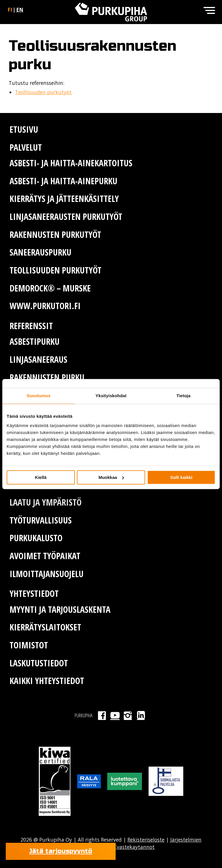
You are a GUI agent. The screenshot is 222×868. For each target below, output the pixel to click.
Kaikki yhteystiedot (47, 681)
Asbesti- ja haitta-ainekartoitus (71, 163)
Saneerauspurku (40, 252)
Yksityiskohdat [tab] (111, 396)
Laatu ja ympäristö (46, 502)
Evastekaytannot (134, 847)
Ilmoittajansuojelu (47, 574)
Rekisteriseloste (146, 840)
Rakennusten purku (47, 377)
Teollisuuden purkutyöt (43, 92)
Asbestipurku (35, 341)
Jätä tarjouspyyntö (61, 851)
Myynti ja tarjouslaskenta (60, 609)
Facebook (102, 715)
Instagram (128, 715)
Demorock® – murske (50, 288)
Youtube (115, 715)
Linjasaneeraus (38, 359)
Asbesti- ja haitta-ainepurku (63, 181)
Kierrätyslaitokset (45, 627)
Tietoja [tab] (183, 396)
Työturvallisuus (41, 520)
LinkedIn (141, 715)
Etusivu (24, 129)
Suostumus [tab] (39, 396)
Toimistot (29, 645)
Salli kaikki (181, 477)
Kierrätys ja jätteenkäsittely (64, 199)
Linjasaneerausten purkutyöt (66, 217)
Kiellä (41, 477)
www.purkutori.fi (45, 306)
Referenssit (31, 326)
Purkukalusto (36, 538)
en (20, 10)
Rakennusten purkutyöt (55, 235)
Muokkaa (111, 477)
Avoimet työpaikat (45, 556)
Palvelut (26, 147)
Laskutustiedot (39, 663)
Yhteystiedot (34, 593)
